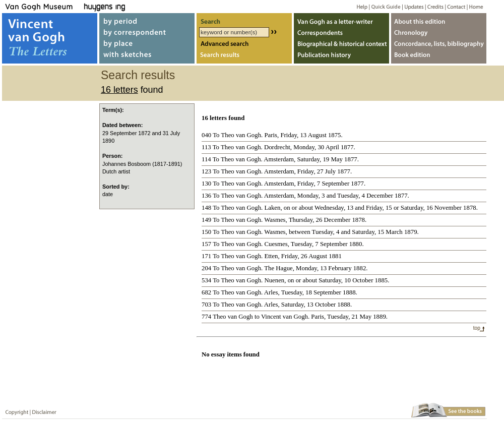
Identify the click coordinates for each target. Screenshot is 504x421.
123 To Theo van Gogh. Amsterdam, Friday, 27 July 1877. (277, 171)
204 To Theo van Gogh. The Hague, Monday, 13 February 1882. (285, 268)
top (477, 328)
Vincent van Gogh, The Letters (50, 38)
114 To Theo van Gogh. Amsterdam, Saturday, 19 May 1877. (280, 159)
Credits (434, 6)
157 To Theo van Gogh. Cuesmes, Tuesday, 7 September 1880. (283, 244)
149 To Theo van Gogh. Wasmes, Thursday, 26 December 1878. (284, 220)
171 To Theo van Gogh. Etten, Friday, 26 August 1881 (272, 256)
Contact (454, 6)
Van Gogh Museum (42, 6)
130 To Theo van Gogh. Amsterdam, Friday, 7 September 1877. (283, 184)
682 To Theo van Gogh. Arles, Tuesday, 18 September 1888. (279, 292)
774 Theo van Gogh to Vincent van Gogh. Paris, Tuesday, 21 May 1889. (295, 317)
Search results (244, 57)
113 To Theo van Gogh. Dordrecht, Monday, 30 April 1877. (278, 147)
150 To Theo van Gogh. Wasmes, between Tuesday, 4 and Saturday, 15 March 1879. (310, 232)
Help (358, 6)
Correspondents (341, 32)
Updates (413, 6)
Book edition (439, 57)
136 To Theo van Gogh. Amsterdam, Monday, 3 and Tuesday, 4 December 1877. (305, 196)
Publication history (341, 57)
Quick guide (385, 6)
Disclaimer (42, 410)
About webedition (439, 19)
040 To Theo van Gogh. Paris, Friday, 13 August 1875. (272, 135)
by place (147, 45)
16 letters (119, 90)
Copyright (15, 410)
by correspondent (147, 32)
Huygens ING (132, 6)
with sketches (147, 57)
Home (475, 6)
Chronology (439, 32)
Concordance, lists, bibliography (439, 45)
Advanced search (244, 45)
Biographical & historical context (341, 45)
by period (147, 19)
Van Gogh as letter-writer (341, 19)
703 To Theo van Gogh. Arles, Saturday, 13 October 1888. (277, 305)
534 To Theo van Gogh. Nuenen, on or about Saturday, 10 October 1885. (295, 280)
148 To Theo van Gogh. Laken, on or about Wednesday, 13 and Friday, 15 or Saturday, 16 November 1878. (340, 208)
